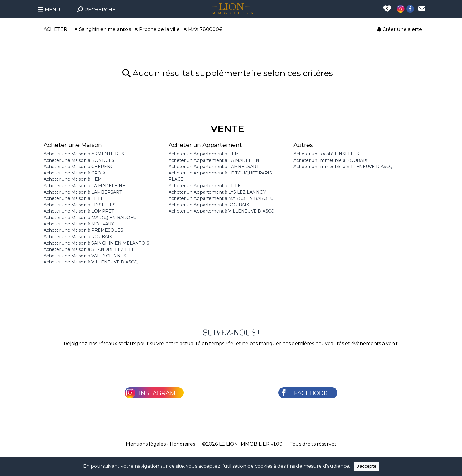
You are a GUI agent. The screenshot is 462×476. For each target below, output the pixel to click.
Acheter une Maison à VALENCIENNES (85, 256)
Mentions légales (146, 444)
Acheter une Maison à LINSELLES (80, 205)
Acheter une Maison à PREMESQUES (83, 230)
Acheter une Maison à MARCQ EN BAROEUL (91, 218)
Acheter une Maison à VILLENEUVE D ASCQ (91, 262)
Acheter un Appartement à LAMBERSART (214, 167)
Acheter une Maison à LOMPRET (79, 211)
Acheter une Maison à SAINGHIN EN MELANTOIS (96, 243)
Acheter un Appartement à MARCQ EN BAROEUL (222, 198)
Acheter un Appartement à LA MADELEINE (215, 160)
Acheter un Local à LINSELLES (326, 154)
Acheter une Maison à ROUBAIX (78, 237)
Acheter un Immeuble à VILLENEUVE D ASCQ (343, 167)
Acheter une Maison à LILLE (74, 198)
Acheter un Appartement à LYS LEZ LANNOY (217, 192)
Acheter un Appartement (205, 145)
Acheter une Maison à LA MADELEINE (84, 186)
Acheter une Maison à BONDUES (79, 160)
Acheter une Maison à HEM (73, 179)
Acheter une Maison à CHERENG (79, 167)
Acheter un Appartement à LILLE (205, 186)
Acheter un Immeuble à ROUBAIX (330, 160)
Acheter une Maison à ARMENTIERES (84, 154)
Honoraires (182, 444)
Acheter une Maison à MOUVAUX (79, 224)
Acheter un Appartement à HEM (204, 154)
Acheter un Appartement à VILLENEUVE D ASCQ (222, 211)
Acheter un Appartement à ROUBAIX (209, 205)
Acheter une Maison (73, 145)
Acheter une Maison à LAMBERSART (83, 192)
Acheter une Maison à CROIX (75, 173)
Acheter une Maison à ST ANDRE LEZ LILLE (90, 249)
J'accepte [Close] (367, 466)
